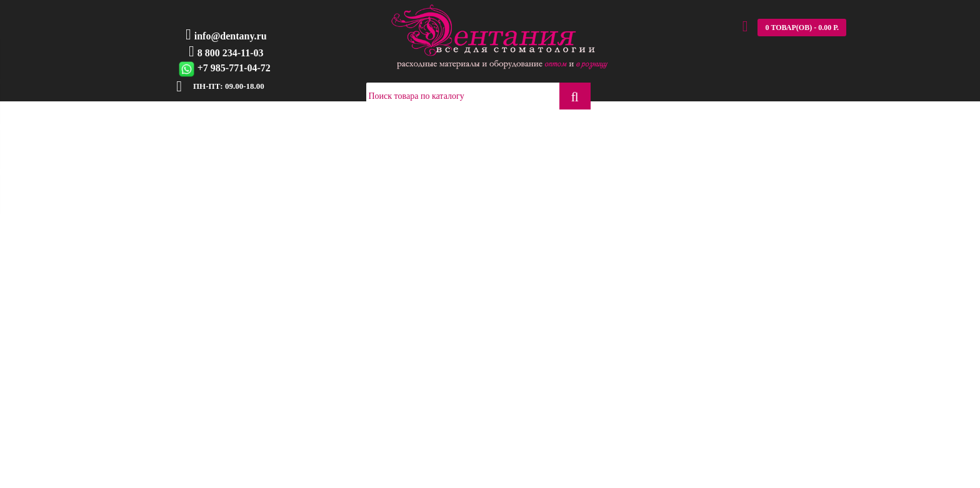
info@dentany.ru (231, 36)
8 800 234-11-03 (231, 53)
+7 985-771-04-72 (234, 68)
